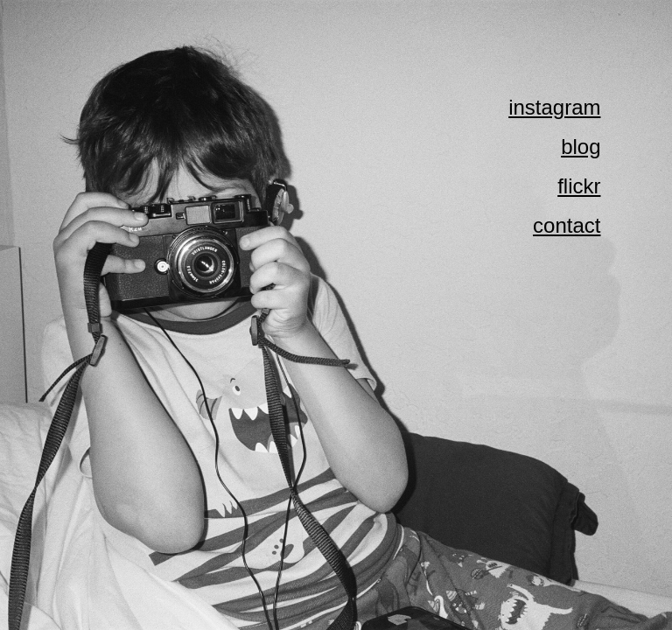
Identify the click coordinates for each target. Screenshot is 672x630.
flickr (579, 186)
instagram (554, 107)
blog (581, 147)
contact (567, 225)
